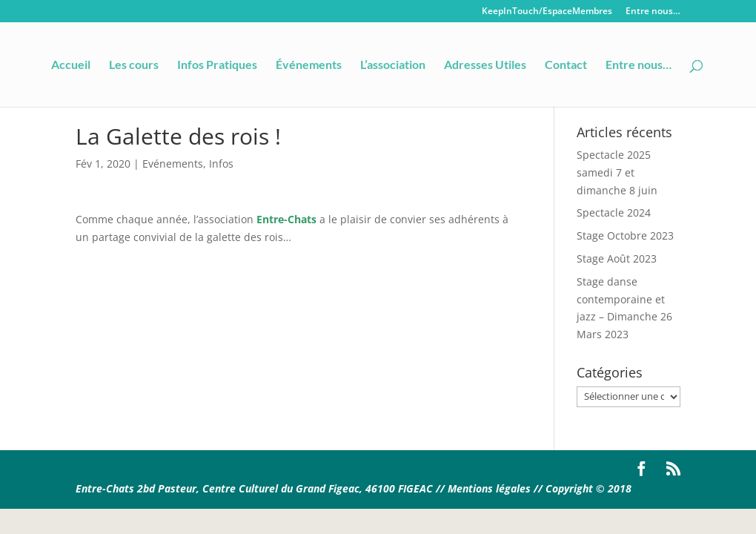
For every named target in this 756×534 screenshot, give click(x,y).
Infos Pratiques (217, 65)
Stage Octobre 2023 (625, 235)
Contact (566, 65)
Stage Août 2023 (617, 258)
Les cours (134, 65)
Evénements (173, 164)
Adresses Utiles (485, 65)
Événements (309, 65)
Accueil (71, 65)
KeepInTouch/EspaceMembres (547, 12)
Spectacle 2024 (614, 212)
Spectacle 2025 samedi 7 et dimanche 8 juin (617, 172)
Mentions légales (491, 488)
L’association (393, 65)
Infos (221, 164)
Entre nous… (653, 12)
